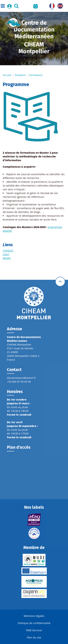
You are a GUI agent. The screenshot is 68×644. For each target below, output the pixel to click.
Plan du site (34, 637)
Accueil (7, 75)
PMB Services (34, 630)
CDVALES (8, 251)
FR (51, 5)
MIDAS (7, 258)
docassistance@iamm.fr (21, 378)
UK (59, 5)
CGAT (6, 254)
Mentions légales (34, 616)
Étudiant (20, 75)
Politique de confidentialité (34, 623)
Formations (36, 75)
